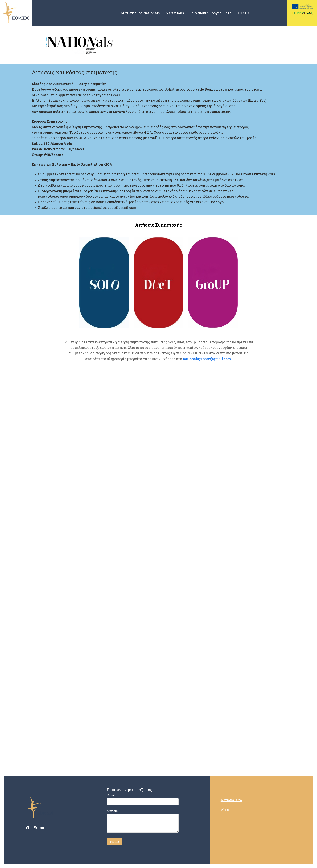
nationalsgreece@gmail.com (207, 359)
